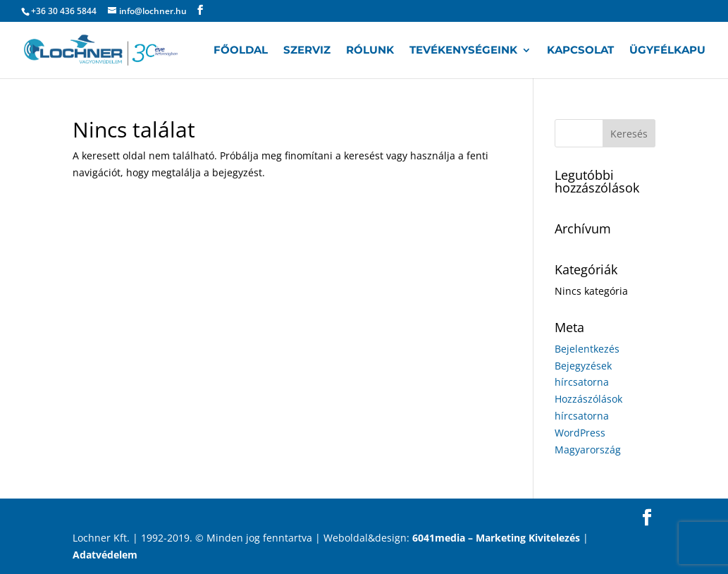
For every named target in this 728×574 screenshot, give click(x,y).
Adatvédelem (105, 555)
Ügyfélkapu (667, 51)
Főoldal (241, 51)
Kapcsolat (580, 51)
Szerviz (307, 51)
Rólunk (370, 51)
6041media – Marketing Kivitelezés (496, 538)
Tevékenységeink (463, 51)
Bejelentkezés (587, 349)
